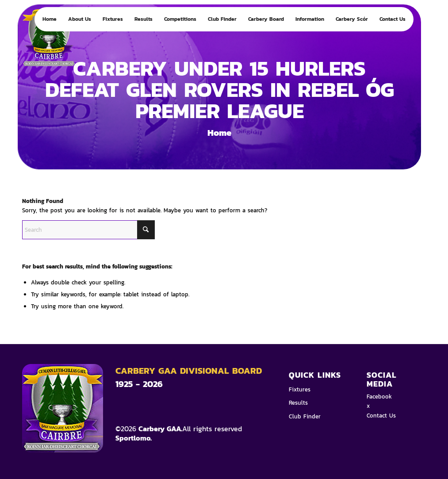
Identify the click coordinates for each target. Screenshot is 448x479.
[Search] (88, 230)
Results (298, 403)
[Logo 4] (57, 41)
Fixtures (300, 389)
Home (219, 133)
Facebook (379, 397)
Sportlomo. (134, 438)
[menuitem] (50, 19)
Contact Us (381, 416)
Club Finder (305, 416)
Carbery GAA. (159, 429)
